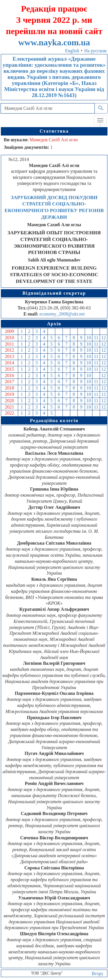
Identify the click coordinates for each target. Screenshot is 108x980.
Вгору (97, 973)
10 (89, 338)
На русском (95, 51)
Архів (54, 324)
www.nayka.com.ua (54, 42)
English (72, 51)
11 (96, 338)
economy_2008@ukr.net (62, 314)
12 (104, 338)
